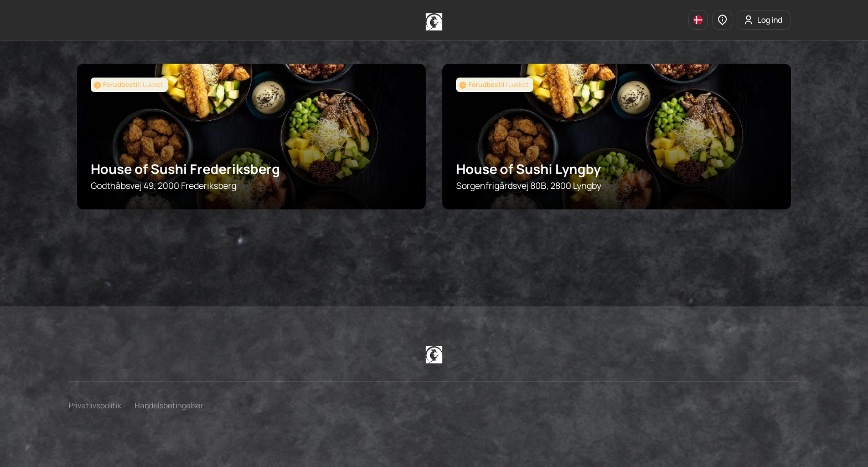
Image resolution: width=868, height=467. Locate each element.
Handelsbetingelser (169, 405)
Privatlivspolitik (95, 405)
